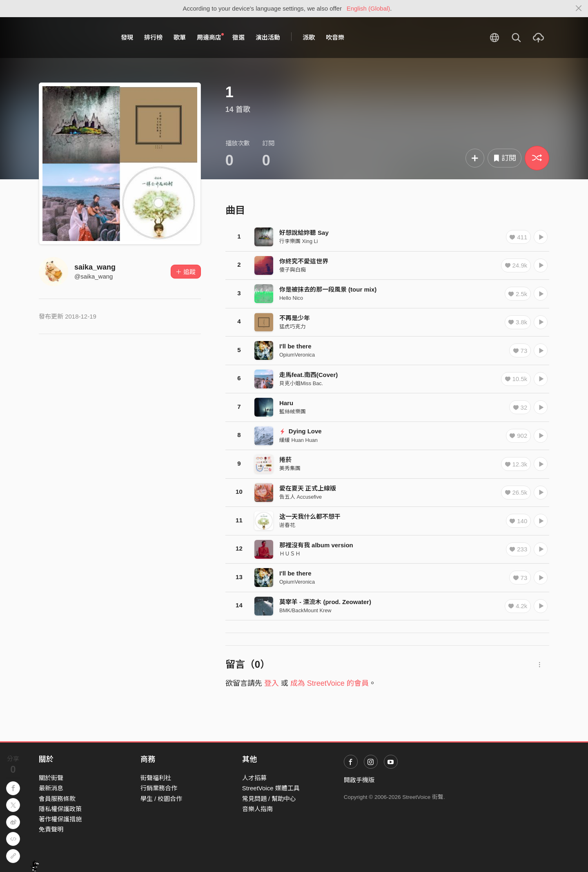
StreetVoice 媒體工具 (271, 788)
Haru (286, 403)
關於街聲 (51, 778)
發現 (127, 37)
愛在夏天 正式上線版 (308, 488)
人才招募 (254, 778)
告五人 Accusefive (301, 497)
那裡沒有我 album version (316, 545)
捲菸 (285, 460)
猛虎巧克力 (293, 327)
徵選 (238, 37)
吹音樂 (335, 37)
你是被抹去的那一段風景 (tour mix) (328, 289)
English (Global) (369, 8)
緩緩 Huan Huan (298, 440)
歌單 (180, 37)
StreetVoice (72, 38)
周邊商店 (210, 37)
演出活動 (268, 37)
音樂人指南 (257, 809)
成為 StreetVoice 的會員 (330, 683)
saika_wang (95, 267)
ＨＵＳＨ (290, 554)
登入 (272, 683)
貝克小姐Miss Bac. (301, 383)
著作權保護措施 (60, 819)
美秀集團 (290, 468)
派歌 (309, 37)
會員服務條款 (57, 799)
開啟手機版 (359, 780)
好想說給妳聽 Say (304, 233)
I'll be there (295, 346)
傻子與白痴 (293, 270)
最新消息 (51, 788)
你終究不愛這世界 (304, 261)
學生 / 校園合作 (161, 799)
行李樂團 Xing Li (299, 241)
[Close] (579, 9)
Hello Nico (291, 298)
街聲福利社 (156, 778)
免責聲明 (51, 829)
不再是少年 (295, 318)
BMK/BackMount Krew (305, 610)
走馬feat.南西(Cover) (308, 375)
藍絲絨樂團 (293, 411)
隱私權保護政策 (60, 809)
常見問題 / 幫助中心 (269, 799)
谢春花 (287, 525)
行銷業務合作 (159, 788)
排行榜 (153, 37)
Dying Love (301, 431)
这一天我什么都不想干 (310, 516)
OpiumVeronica (297, 355)
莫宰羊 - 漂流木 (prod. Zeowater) (325, 602)
